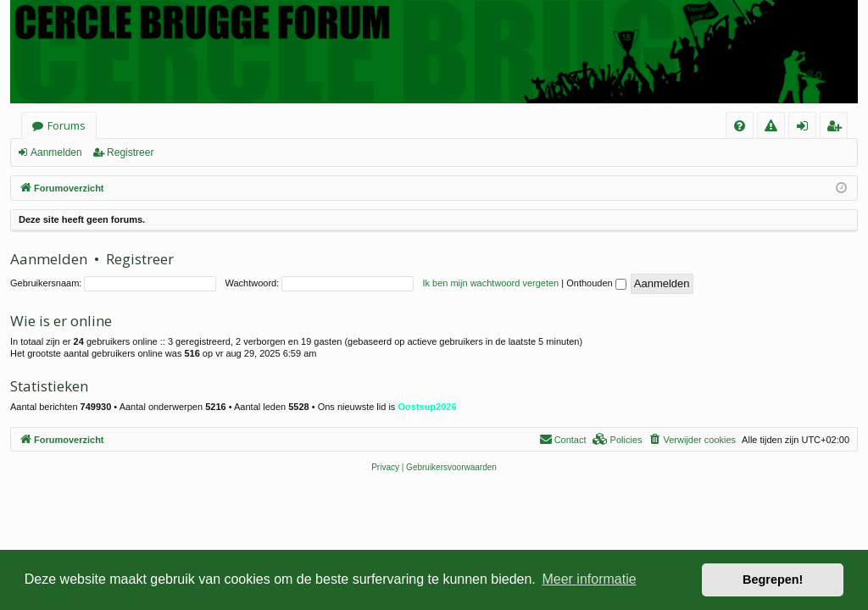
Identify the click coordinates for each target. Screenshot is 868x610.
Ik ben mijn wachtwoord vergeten (490, 283)
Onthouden (596, 283)
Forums (67, 125)
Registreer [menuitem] (837, 128)
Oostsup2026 (427, 407)
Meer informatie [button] (589, 579)
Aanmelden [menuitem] (807, 128)
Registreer (130, 152)
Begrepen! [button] (773, 579)
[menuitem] (740, 126)
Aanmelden (56, 152)
